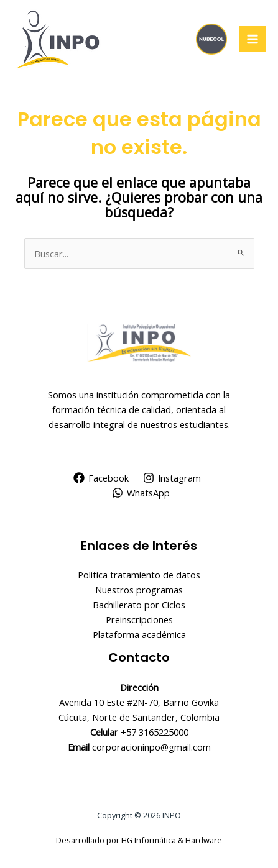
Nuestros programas (139, 590)
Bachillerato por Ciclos (139, 605)
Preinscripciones (139, 619)
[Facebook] (101, 478)
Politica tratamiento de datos (139, 575)
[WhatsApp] (141, 493)
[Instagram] (173, 478)
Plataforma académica (139, 634)
